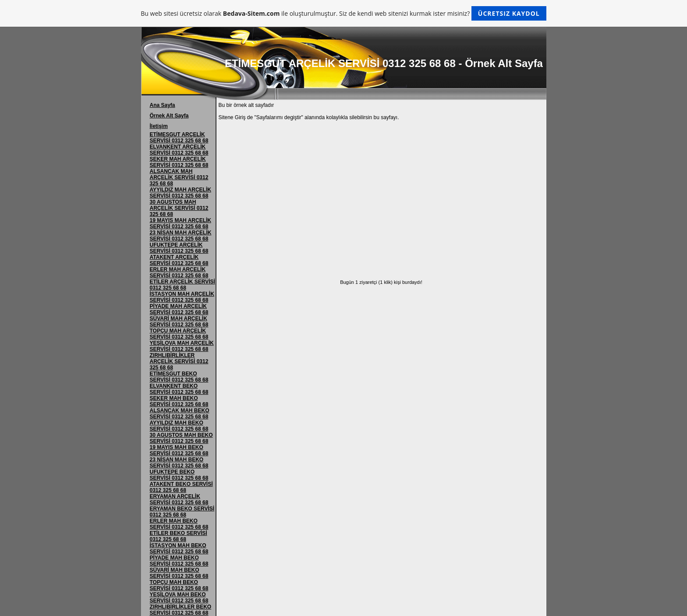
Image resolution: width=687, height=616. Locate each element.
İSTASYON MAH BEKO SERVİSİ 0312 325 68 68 (179, 549)
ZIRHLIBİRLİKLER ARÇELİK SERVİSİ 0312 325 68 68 (179, 361)
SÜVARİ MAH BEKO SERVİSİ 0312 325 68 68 (179, 573)
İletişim (159, 126)
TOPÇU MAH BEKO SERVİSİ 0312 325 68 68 (179, 585)
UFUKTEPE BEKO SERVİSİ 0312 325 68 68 (179, 475)
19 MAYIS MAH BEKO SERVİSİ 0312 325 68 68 (179, 450)
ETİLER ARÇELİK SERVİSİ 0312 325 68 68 (182, 285)
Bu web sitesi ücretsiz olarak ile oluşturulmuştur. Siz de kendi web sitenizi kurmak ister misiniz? (343, 13)
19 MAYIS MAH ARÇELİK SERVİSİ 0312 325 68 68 (181, 223)
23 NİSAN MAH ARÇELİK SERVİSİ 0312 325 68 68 (181, 236)
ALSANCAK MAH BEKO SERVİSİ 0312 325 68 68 (180, 414)
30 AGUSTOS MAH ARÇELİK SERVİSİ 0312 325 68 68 (179, 208)
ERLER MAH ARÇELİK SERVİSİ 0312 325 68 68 (179, 273)
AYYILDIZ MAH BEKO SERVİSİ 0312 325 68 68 (179, 426)
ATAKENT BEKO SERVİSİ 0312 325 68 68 (181, 487)
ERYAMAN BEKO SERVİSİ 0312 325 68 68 (182, 512)
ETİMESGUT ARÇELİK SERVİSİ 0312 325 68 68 (179, 138)
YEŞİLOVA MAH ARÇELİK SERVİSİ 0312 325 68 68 (182, 346)
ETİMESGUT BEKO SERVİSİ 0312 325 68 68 (179, 377)
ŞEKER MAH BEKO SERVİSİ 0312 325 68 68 (179, 401)
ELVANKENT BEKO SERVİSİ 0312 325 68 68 (179, 389)
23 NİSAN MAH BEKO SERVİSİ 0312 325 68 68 (179, 463)
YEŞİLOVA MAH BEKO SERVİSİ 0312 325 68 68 (179, 598)
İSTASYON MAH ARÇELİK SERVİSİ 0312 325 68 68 (182, 297)
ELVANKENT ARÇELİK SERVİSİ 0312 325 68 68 (179, 150)
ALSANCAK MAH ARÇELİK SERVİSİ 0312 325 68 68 (179, 177)
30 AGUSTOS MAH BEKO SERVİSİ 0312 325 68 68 (181, 438)
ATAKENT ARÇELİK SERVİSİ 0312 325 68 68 (179, 260)
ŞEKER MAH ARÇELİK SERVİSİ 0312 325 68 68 (179, 162)
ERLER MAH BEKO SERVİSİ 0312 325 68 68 (179, 524)
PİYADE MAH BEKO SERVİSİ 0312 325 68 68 (179, 561)
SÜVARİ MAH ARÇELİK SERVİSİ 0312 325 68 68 (179, 322)
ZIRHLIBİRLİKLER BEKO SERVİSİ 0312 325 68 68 (181, 610)
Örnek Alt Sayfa (169, 116)
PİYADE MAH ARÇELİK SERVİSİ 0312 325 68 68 (179, 309)
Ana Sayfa (163, 105)
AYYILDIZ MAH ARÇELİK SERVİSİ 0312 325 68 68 (181, 193)
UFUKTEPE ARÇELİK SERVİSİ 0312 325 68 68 (179, 248)
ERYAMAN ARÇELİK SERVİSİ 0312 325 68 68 (179, 499)
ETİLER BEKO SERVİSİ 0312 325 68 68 (179, 536)
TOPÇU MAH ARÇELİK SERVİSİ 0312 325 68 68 (179, 334)
